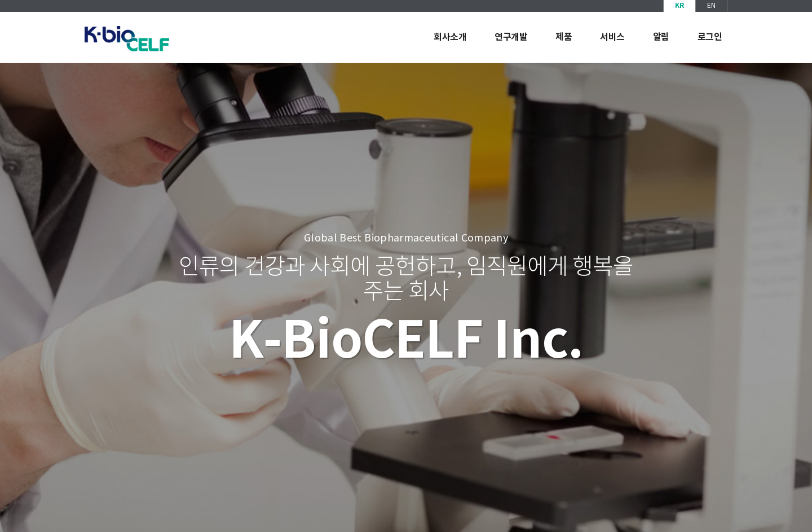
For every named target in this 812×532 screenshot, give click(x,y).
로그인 (710, 37)
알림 (661, 37)
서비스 (612, 37)
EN (711, 6)
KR (679, 6)
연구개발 (511, 37)
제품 (564, 37)
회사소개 (450, 37)
